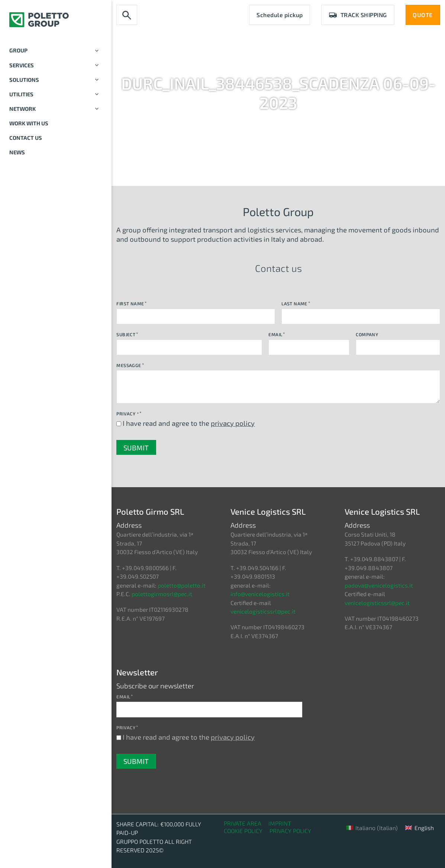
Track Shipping (358, 15)
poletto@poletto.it (182, 585)
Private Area (243, 823)
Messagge (129, 365)
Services (56, 65)
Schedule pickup (280, 15)
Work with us (29, 123)
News (17, 152)
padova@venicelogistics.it (379, 585)
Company (367, 334)
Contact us (26, 138)
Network (56, 109)
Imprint (280, 823)
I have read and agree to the (189, 423)
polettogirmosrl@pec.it (162, 594)
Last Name (294, 303)
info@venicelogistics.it (260, 594)
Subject (126, 334)
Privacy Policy (290, 831)
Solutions (56, 80)
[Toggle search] (127, 15)
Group (56, 50)
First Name (130, 303)
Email (275, 334)
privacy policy (233, 423)
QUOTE (423, 15)
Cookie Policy (243, 831)
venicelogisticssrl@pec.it (263, 611)
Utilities (56, 94)
